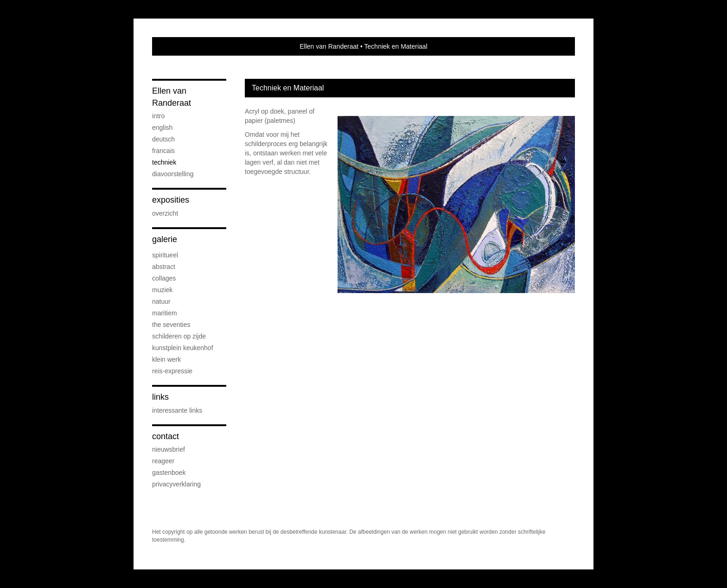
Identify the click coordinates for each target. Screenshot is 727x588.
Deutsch (163, 139)
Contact (166, 436)
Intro (158, 116)
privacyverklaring (176, 484)
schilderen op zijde (179, 336)
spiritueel (165, 255)
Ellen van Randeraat (329, 46)
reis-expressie (172, 371)
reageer (163, 461)
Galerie (165, 239)
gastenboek (169, 473)
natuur (161, 301)
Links (160, 397)
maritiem (165, 313)
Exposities (171, 200)
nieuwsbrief (169, 449)
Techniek (164, 162)
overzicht (165, 213)
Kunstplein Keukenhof (183, 348)
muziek (162, 290)
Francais (163, 151)
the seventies (171, 325)
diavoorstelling (173, 174)
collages (164, 278)
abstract (164, 267)
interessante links (177, 410)
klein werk (166, 359)
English (162, 128)
